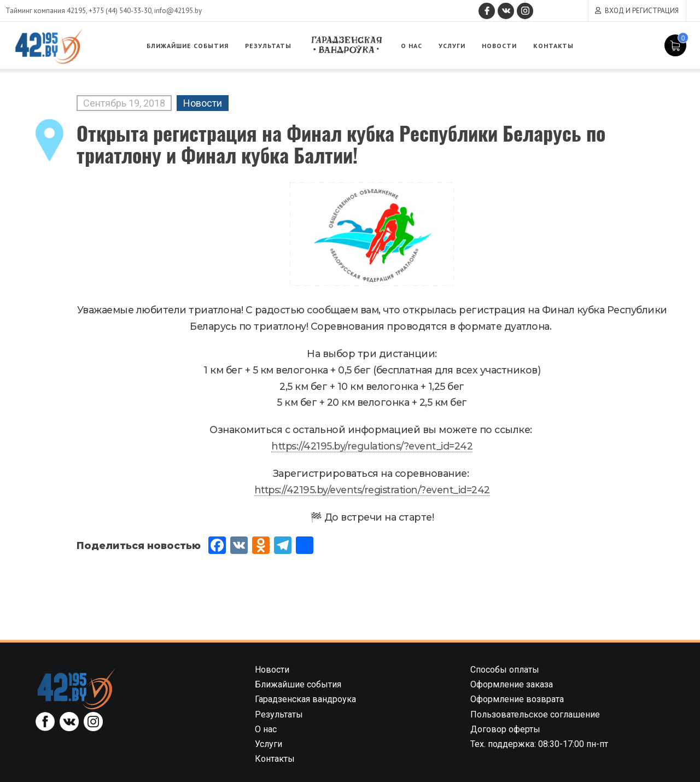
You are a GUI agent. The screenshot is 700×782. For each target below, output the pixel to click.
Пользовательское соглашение (535, 714)
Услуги (452, 46)
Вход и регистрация (642, 11)
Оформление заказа (512, 684)
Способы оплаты (505, 670)
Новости (499, 46)
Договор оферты (505, 729)
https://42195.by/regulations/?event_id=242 (372, 446)
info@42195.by (178, 11)
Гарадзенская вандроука (346, 45)
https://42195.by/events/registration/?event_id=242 (372, 490)
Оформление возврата (517, 699)
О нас (412, 46)
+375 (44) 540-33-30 (120, 11)
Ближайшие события (188, 46)
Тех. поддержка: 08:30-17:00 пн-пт (539, 744)
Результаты (268, 46)
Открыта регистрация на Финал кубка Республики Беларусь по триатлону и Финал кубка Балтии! (341, 144)
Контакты (553, 46)
